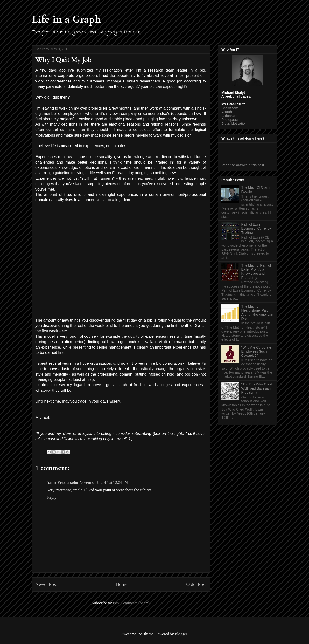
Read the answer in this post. (243, 165)
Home (122, 584)
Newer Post (46, 584)
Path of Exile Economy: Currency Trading (256, 228)
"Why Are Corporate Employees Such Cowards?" (256, 351)
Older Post (196, 584)
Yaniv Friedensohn (63, 483)
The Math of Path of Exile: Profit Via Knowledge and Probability (256, 271)
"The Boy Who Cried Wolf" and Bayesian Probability (257, 388)
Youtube (228, 112)
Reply (52, 497)
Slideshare (229, 116)
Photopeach (230, 120)
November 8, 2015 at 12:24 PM (104, 483)
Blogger (181, 634)
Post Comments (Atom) (131, 603)
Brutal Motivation (234, 123)
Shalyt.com (230, 108)
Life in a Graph (66, 19)
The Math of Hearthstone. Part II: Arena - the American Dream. (257, 312)
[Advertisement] (250, 151)
